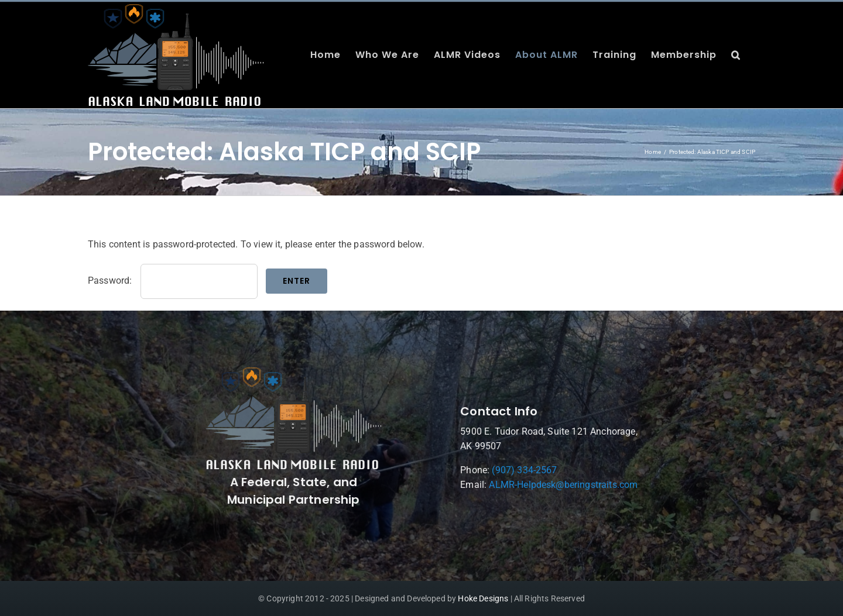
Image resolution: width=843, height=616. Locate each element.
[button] (736, 55)
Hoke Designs (483, 598)
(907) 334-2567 (525, 470)
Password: (173, 281)
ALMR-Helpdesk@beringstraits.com (564, 485)
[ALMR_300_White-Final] (294, 372)
